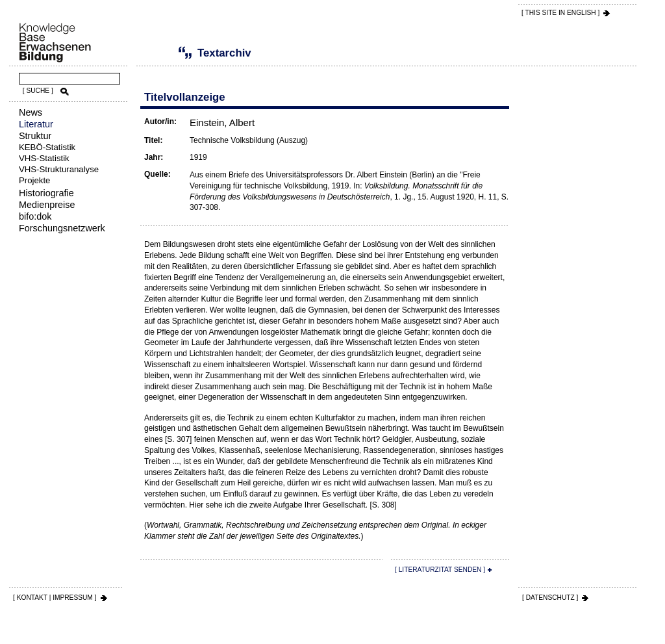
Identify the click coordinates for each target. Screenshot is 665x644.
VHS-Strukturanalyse (59, 169)
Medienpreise (47, 205)
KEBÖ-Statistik (47, 147)
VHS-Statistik (44, 158)
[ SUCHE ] (38, 91)
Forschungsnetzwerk (62, 228)
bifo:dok (35, 216)
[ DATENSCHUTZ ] (550, 598)
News (31, 112)
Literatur (36, 124)
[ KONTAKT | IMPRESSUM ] (55, 598)
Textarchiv (166, 53)
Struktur (35, 136)
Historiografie (46, 193)
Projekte (34, 180)
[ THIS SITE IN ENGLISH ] (560, 13)
